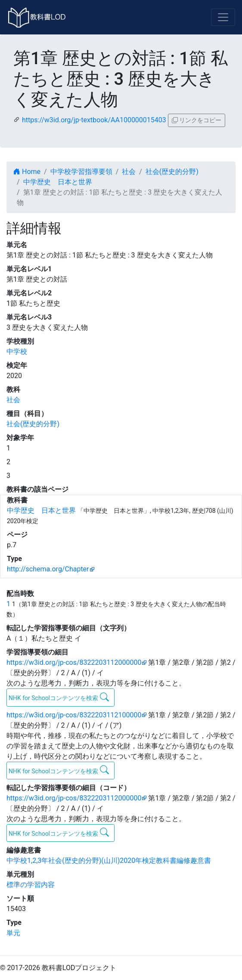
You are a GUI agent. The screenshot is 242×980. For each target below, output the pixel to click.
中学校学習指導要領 (81, 172)
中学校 (17, 352)
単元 (13, 933)
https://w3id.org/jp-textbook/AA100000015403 (94, 120)
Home (27, 172)
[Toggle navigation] (223, 17)
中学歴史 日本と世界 (58, 182)
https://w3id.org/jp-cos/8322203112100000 (74, 715)
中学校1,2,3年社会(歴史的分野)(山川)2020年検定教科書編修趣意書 (109, 861)
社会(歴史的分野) (172, 172)
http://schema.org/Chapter (48, 569)
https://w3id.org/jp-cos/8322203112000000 (74, 662)
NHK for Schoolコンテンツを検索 (59, 697)
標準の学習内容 (31, 885)
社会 (129, 172)
